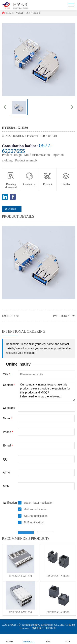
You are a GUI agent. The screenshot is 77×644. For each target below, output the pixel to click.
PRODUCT (29, 639)
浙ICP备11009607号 (44, 628)
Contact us (29, 184)
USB (28, 13)
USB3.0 (36, 13)
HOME (9, 13)
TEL (48, 639)
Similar (66, 184)
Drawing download (11, 186)
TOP (67, 639)
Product (19, 13)
